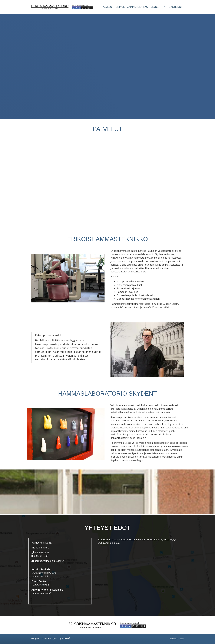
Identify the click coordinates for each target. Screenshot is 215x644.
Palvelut (107, 7)
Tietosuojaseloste (176, 639)
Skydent (156, 7)
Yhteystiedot (173, 7)
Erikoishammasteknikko (132, 7)
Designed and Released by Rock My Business (50, 639)
